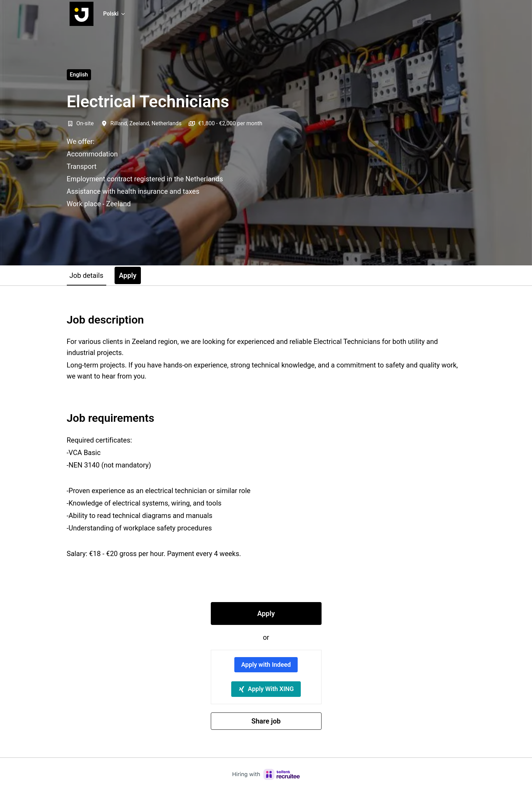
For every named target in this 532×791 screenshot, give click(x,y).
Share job (266, 721)
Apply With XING (266, 689)
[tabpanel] (266, 521)
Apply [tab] (128, 275)
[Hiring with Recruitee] (266, 774)
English (79, 75)
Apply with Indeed (266, 665)
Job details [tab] (87, 275)
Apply (266, 613)
